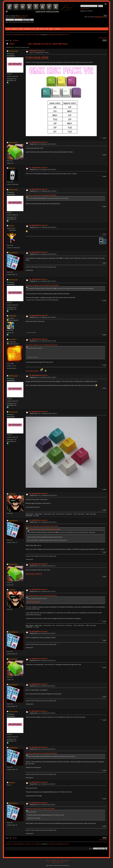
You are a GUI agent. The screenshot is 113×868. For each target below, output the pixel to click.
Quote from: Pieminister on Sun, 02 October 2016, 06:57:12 (41, 596)
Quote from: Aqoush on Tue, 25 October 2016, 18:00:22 (40, 809)
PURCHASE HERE (37, 58)
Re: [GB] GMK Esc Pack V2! (38, 142)
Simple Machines (65, 861)
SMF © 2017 (57, 861)
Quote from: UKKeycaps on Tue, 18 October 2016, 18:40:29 (41, 753)
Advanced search (85, 8)
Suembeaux (13, 253)
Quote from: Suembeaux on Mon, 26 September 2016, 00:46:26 (42, 285)
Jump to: (91, 849)
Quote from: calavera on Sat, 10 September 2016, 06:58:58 (41, 195)
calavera (12, 168)
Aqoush (12, 783)
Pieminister (13, 143)
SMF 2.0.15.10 (49, 861)
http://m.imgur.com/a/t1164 (34, 574)
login (21, 16)
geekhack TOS (99, 17)
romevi (11, 226)
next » (106, 38)
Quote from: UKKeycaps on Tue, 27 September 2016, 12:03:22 (42, 526)
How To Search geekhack (32, 371)
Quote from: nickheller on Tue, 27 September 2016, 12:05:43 (42, 345)
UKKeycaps (51, 35)
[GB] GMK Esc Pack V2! (37, 51)
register (26, 16)
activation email (20, 18)
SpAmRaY (13, 339)
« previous (101, 38)
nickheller (12, 316)
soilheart (12, 494)
